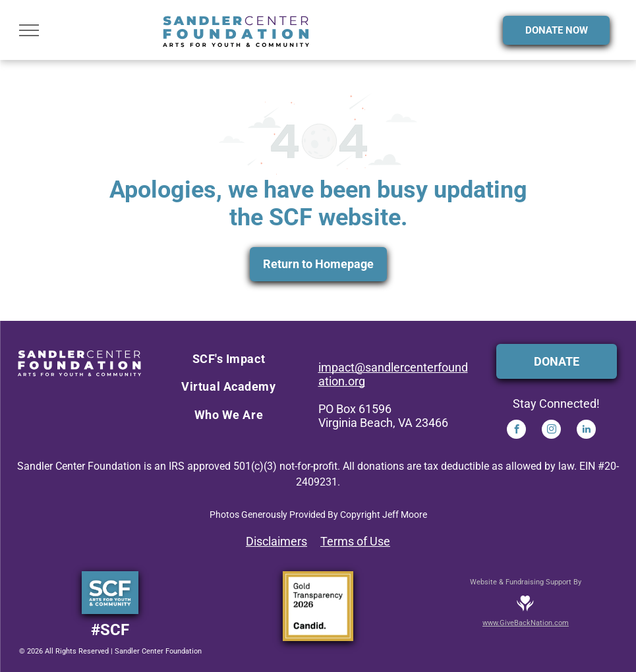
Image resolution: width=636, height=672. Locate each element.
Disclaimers (276, 541)
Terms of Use (355, 541)
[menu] (29, 30)
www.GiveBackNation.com (526, 623)
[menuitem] (229, 359)
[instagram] (551, 431)
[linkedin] (586, 431)
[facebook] (516, 431)
